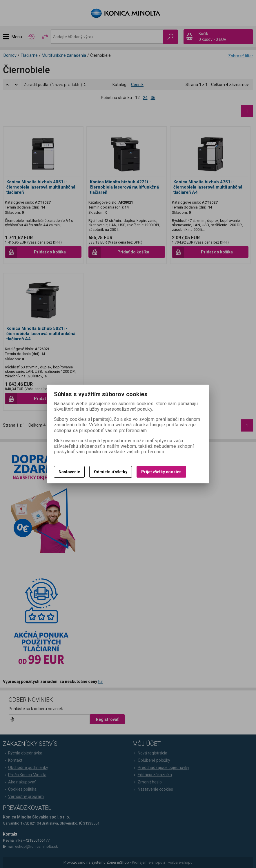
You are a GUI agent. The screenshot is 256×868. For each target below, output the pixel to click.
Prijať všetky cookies (161, 472)
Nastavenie (69, 472)
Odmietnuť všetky (111, 472)
